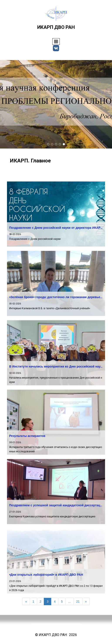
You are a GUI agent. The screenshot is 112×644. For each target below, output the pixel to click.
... (70, 602)
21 (78, 602)
